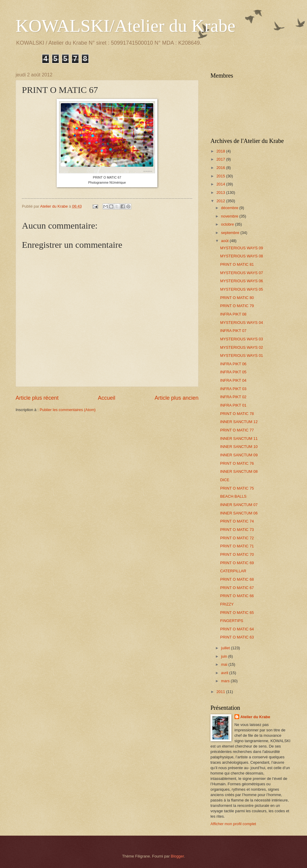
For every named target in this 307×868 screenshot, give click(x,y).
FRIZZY (227, 604)
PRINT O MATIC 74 (237, 521)
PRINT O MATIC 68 (237, 579)
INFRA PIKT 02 (233, 397)
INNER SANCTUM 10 (239, 447)
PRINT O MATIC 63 (237, 637)
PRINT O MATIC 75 (237, 488)
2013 (221, 193)
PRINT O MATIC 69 (237, 563)
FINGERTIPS (232, 621)
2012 (221, 201)
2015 (221, 176)
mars (226, 681)
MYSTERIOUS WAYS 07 (241, 273)
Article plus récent (37, 398)
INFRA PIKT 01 (233, 405)
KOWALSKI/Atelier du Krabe (125, 26)
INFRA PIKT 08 (233, 314)
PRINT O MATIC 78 (237, 414)
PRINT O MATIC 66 (237, 596)
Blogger (177, 856)
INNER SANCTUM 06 (239, 513)
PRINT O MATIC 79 (237, 306)
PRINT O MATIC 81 (237, 264)
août (225, 241)
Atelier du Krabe (255, 717)
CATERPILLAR (233, 571)
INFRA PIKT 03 (233, 389)
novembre (230, 216)
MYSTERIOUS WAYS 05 (241, 289)
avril (225, 673)
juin (225, 656)
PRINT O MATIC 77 (237, 430)
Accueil (106, 398)
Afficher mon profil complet (233, 824)
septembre (231, 233)
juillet (226, 648)
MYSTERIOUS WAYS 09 (241, 248)
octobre (228, 224)
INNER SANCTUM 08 (239, 471)
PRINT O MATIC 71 (237, 546)
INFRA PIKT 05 (233, 372)
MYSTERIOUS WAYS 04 (241, 323)
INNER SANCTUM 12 (239, 422)
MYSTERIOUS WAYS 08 (241, 256)
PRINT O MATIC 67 (237, 588)
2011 (221, 692)
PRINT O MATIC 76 (237, 463)
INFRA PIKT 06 (233, 364)
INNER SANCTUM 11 (239, 438)
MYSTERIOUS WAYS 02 (241, 347)
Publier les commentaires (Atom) (68, 410)
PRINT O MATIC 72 (237, 538)
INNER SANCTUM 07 (239, 505)
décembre (230, 208)
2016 (221, 168)
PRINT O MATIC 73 (237, 530)
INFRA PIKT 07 (233, 331)
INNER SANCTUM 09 (239, 455)
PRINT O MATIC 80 (237, 298)
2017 (221, 159)
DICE (225, 480)
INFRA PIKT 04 (233, 380)
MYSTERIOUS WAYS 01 (241, 355)
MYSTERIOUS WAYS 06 (241, 281)
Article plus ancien (177, 398)
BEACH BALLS (233, 496)
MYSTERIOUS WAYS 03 (241, 339)
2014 (221, 184)
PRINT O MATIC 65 (237, 613)
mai (225, 664)
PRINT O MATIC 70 (237, 554)
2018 (221, 151)
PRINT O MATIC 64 (237, 629)
